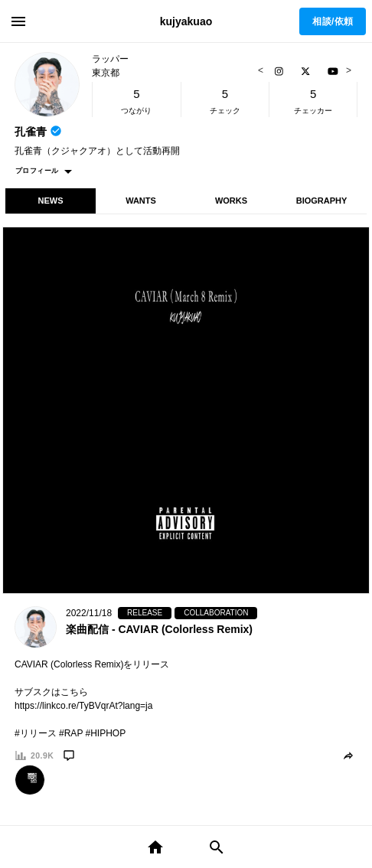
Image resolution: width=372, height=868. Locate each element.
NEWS (51, 201)
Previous (263, 70)
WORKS (231, 201)
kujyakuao (186, 21)
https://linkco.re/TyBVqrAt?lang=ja (83, 706)
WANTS (141, 201)
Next (347, 70)
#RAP (71, 733)
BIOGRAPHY (322, 201)
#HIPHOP (106, 733)
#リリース (36, 733)
